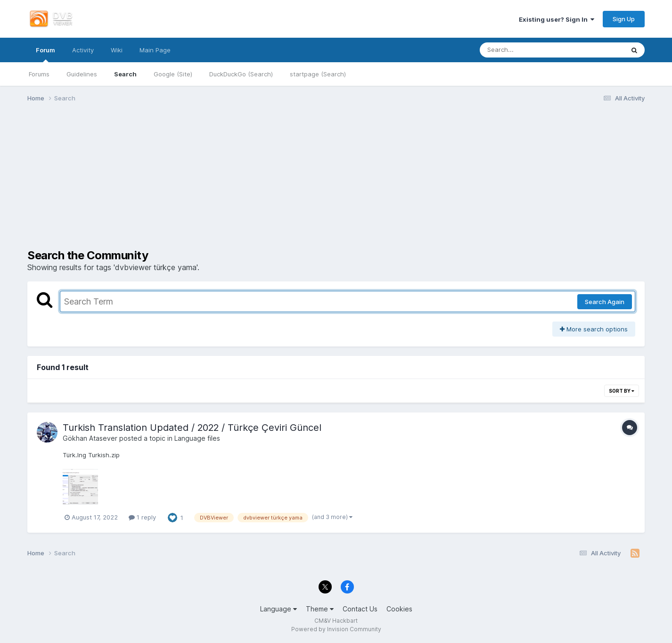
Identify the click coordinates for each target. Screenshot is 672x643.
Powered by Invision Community (336, 629)
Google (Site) (173, 74)
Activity (83, 50)
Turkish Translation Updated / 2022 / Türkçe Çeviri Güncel (192, 428)
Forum (45, 54)
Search (125, 74)
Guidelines (82, 74)
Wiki (117, 50)
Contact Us (360, 609)
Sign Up (624, 19)
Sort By (622, 391)
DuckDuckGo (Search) (241, 74)
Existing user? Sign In (557, 19)
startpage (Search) (318, 74)
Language (279, 609)
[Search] (526, 50)
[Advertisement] (336, 183)
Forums (39, 74)
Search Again (605, 302)
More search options (594, 329)
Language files (197, 438)
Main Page (155, 50)
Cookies (399, 609)
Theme (320, 609)
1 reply (142, 517)
